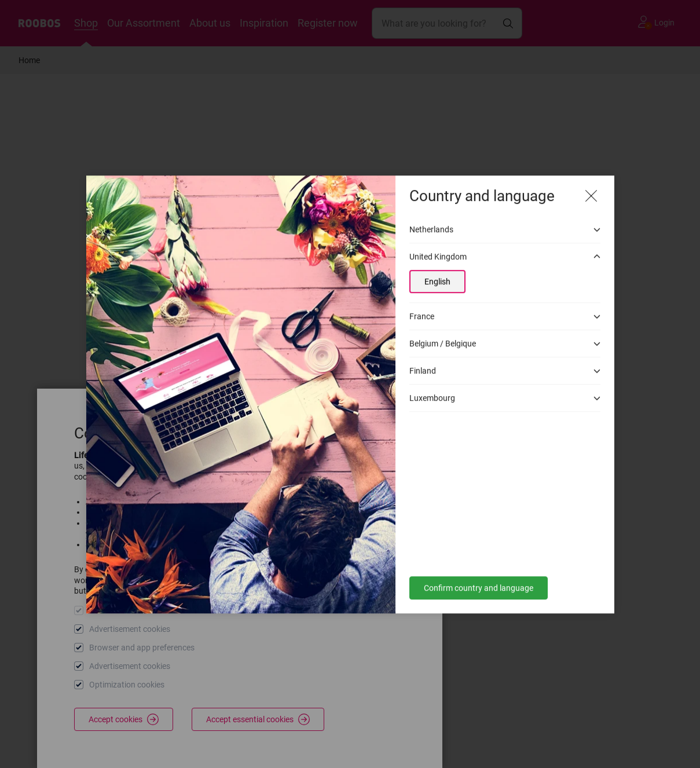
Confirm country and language (479, 577)
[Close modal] (591, 185)
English (437, 271)
